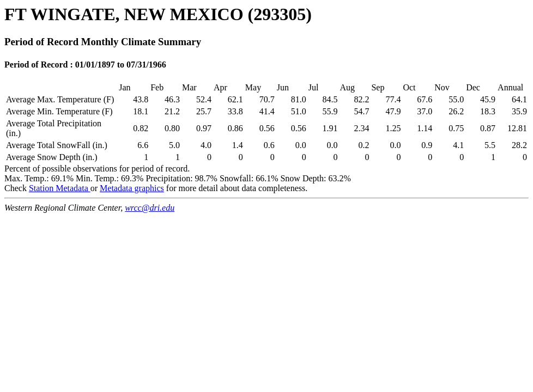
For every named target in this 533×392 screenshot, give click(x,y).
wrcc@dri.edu (150, 208)
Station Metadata (60, 188)
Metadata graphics (132, 188)
